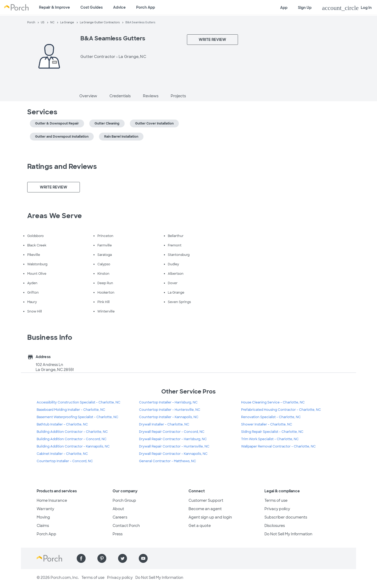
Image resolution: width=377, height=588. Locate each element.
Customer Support (206, 500)
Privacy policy (277, 509)
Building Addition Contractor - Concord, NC (72, 439)
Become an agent (205, 509)
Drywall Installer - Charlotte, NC (164, 424)
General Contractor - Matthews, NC (168, 461)
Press (118, 534)
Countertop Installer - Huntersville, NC (170, 410)
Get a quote (200, 526)
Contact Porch (126, 526)
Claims (43, 526)
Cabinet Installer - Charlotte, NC (62, 454)
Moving (43, 517)
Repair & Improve (54, 7)
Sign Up (305, 8)
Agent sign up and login (210, 517)
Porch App (146, 7)
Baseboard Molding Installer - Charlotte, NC (71, 410)
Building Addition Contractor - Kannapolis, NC (73, 446)
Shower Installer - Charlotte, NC (267, 424)
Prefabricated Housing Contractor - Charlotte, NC (281, 410)
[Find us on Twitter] (123, 558)
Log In (347, 8)
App (284, 8)
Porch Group (124, 500)
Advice (119, 7)
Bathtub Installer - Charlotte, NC (62, 424)
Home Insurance (52, 500)
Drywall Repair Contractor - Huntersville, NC (174, 446)
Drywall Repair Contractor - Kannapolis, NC (173, 454)
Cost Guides (92, 7)
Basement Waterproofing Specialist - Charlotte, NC (77, 417)
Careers (120, 517)
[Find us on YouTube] (143, 558)
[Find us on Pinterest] (102, 558)
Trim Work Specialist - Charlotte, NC (270, 439)
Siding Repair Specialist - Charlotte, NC (272, 432)
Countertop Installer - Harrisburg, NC (168, 402)
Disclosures (275, 526)
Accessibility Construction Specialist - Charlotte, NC (79, 402)
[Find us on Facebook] (81, 558)
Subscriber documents (286, 517)
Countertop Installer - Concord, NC (65, 461)
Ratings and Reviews (62, 166)
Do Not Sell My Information (288, 534)
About (118, 509)
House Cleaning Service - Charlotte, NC (273, 402)
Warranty (45, 509)
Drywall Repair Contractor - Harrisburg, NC (173, 439)
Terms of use (276, 500)
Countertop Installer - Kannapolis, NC (169, 417)
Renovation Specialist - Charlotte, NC (271, 417)
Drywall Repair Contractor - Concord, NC (172, 432)
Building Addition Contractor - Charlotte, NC (72, 432)
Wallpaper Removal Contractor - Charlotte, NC (278, 446)
